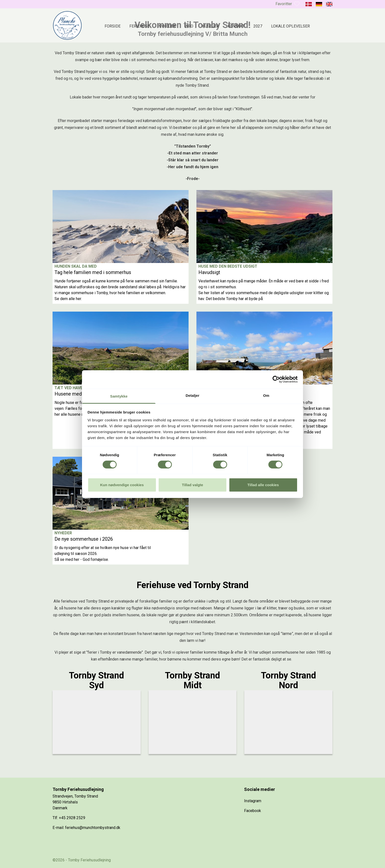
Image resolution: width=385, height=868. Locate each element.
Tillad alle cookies (263, 485)
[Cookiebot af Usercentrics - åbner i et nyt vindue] (276, 379)
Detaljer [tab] (192, 395)
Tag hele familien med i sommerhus (93, 272)
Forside (113, 26)
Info (189, 26)
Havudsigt (209, 272)
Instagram (253, 801)
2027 (258, 26)
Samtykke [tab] (119, 396)
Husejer (210, 26)
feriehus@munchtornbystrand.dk (93, 828)
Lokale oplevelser (290, 26)
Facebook (253, 811)
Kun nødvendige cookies (122, 485)
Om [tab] (266, 395)
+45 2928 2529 (72, 818)
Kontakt (236, 26)
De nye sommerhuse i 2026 (84, 539)
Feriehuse (139, 26)
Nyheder (167, 26)
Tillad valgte (192, 485)
